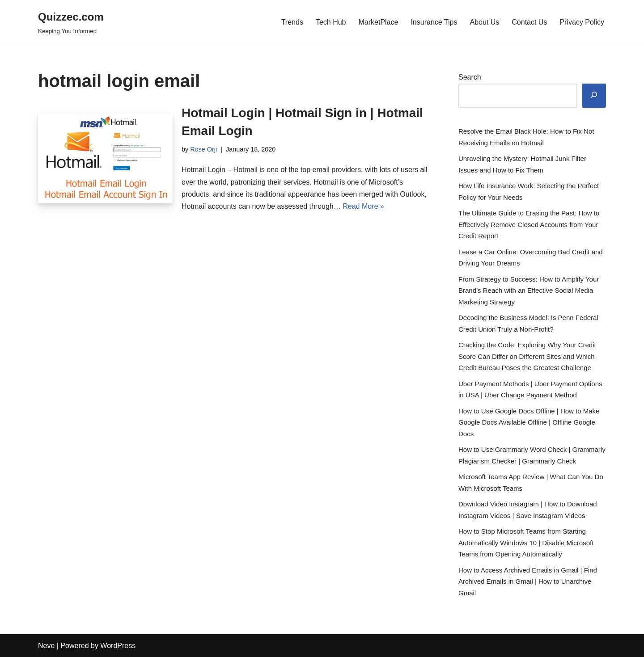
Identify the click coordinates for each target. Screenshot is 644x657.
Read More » (363, 206)
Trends (292, 22)
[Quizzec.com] (71, 22)
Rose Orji (203, 149)
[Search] (594, 96)
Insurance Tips (434, 22)
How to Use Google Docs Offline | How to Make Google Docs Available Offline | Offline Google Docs (529, 422)
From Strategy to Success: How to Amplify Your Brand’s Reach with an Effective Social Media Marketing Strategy (529, 291)
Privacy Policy (582, 22)
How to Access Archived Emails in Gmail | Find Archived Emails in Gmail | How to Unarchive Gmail (528, 581)
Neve (46, 646)
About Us (484, 22)
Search (470, 77)
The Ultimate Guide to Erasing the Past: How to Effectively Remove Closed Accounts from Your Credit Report (529, 224)
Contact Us (529, 22)
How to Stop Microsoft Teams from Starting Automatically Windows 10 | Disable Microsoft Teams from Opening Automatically (526, 543)
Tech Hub (331, 22)
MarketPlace (378, 22)
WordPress (118, 646)
